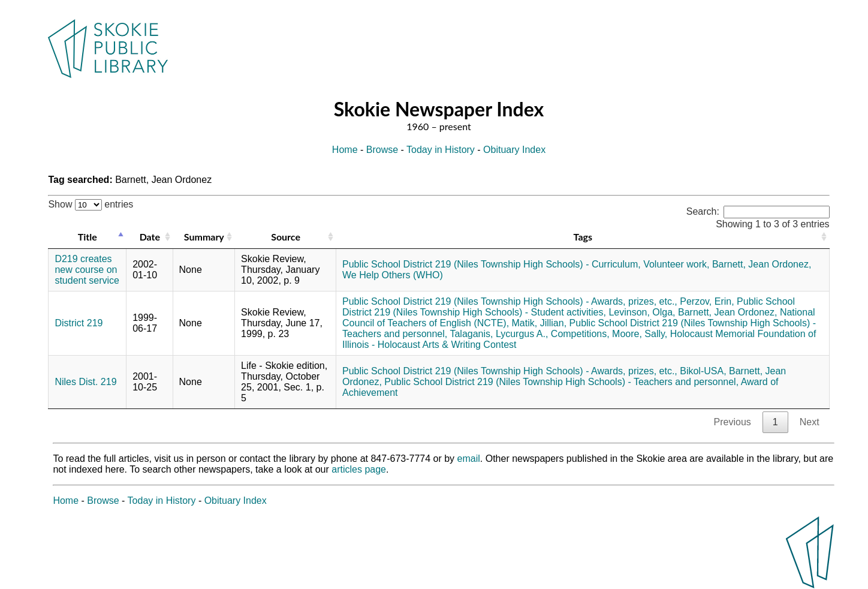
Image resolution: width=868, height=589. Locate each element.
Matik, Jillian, (540, 323)
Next (810, 422)
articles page (359, 469)
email (469, 459)
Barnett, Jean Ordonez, (762, 264)
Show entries (91, 204)
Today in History (441, 150)
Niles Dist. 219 (85, 382)
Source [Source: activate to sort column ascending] (286, 237)
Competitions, (580, 334)
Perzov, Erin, (707, 301)
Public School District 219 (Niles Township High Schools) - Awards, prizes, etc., (510, 301)
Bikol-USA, (703, 371)
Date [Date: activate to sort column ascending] (150, 237)
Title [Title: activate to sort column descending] (88, 237)
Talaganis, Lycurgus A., (499, 334)
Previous (733, 422)
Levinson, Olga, (642, 312)
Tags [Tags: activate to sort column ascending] (583, 237)
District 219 (79, 323)
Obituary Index (514, 150)
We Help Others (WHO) (393, 275)
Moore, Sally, (640, 334)
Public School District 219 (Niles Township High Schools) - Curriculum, (492, 264)
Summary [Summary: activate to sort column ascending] (204, 237)
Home (345, 150)
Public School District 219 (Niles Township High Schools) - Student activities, (569, 307)
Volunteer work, (676, 264)
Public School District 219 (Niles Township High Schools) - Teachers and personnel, (561, 382)
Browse (382, 150)
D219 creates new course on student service (87, 270)
